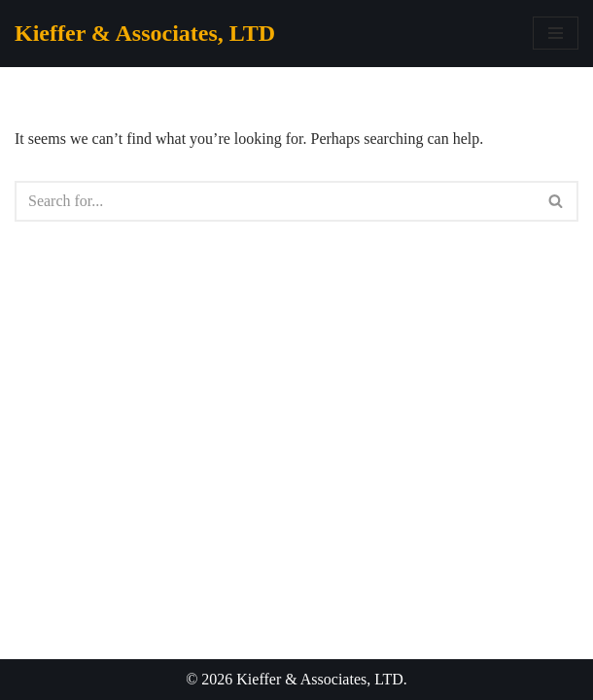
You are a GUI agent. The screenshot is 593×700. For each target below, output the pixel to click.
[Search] (275, 201)
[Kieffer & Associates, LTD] (145, 34)
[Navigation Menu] (556, 33)
